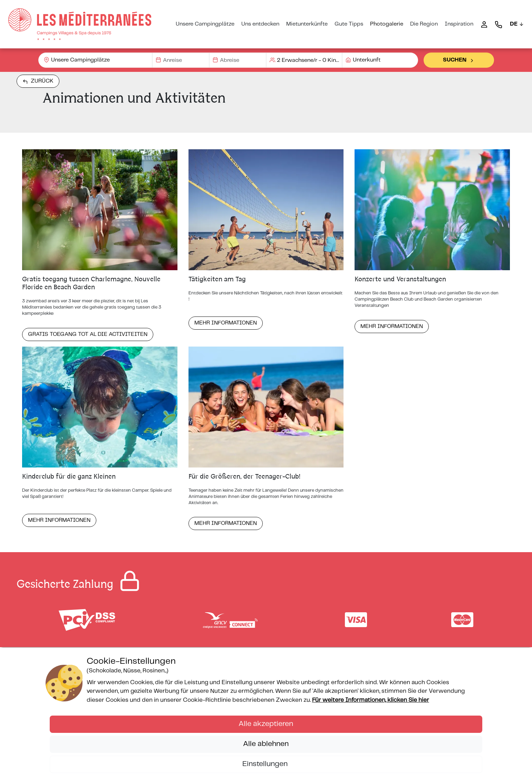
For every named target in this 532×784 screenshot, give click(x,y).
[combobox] (95, 60)
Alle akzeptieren (266, 724)
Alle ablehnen (266, 744)
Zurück (38, 81)
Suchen (459, 60)
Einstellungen (266, 764)
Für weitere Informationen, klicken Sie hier (371, 700)
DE (517, 24)
